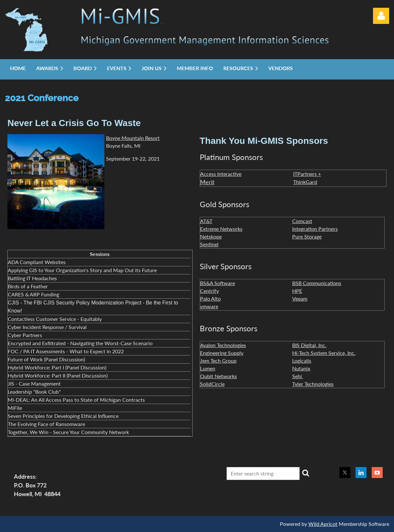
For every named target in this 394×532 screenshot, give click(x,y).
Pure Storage (307, 236)
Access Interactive (221, 174)
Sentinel (209, 244)
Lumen (208, 368)
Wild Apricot (323, 524)
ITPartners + (307, 174)
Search (306, 473)
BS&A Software (218, 283)
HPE (297, 291)
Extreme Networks (221, 229)
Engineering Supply (222, 353)
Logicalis (302, 361)
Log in (381, 16)
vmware (209, 306)
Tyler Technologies (313, 384)
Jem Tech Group (218, 361)
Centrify (209, 291)
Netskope (211, 236)
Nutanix (301, 368)
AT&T (206, 221)
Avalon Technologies (223, 345)
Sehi (298, 376)
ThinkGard (305, 182)
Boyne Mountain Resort (133, 138)
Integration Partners (315, 229)
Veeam (300, 298)
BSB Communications (317, 283)
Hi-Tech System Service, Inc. (324, 353)
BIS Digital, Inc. (309, 345)
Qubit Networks (218, 376)
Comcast (302, 221)
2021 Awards (222, 117)
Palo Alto (210, 298)
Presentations (319, 117)
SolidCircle (212, 384)
